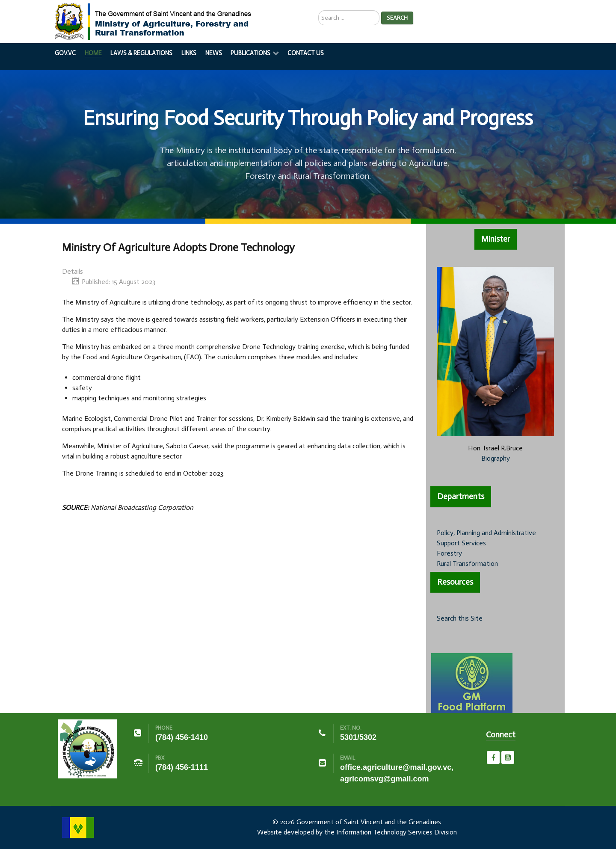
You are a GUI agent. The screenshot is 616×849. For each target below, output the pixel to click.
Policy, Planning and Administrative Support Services (486, 538)
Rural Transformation (467, 564)
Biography (496, 458)
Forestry (449, 553)
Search (397, 18)
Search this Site (460, 618)
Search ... (318, 10)
